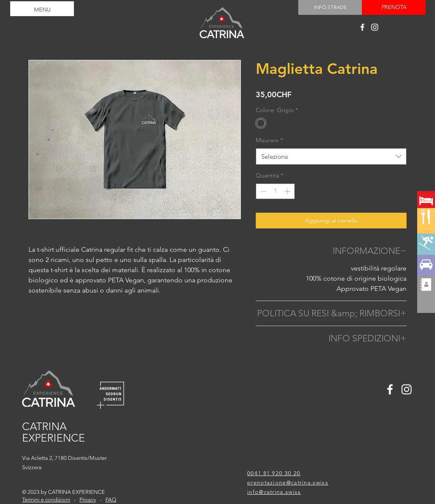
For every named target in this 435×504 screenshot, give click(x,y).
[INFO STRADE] (330, 7)
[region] (426, 231)
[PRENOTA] (394, 7)
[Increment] (288, 191)
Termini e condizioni (46, 500)
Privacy (88, 500)
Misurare (269, 140)
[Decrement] (262, 191)
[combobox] (331, 156)
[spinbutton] (275, 191)
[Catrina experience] (362, 27)
